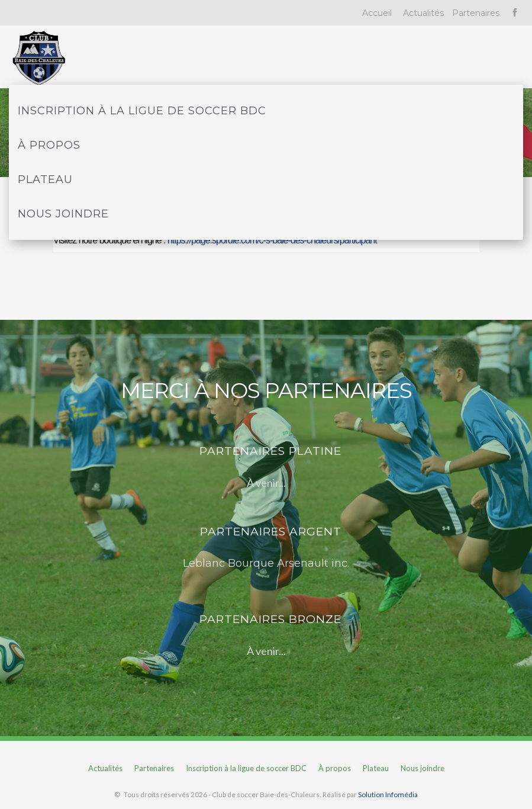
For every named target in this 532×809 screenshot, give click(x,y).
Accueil (377, 13)
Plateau (45, 179)
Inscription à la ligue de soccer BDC (142, 111)
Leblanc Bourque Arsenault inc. (266, 563)
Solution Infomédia (388, 794)
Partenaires (476, 13)
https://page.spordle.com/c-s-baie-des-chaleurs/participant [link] (272, 240)
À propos (49, 145)
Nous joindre (63, 214)
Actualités (423, 13)
